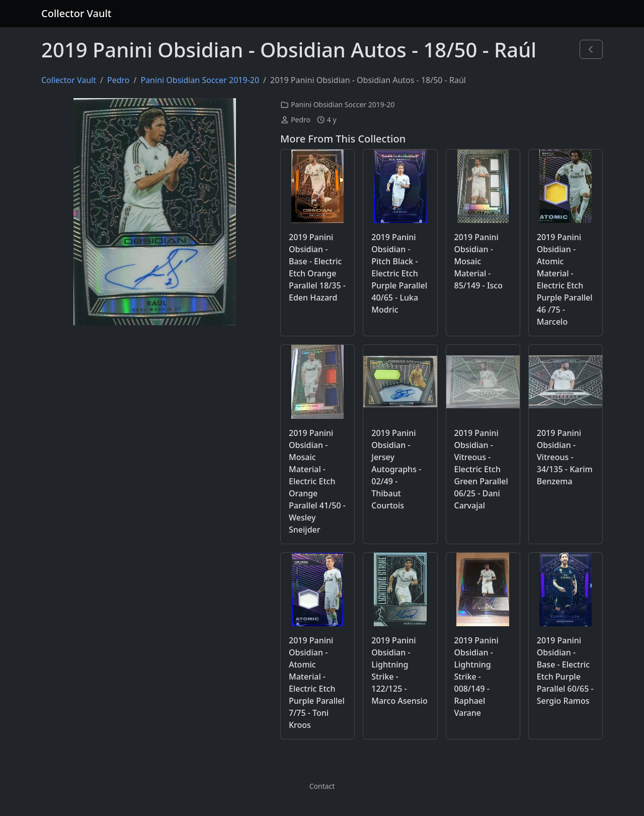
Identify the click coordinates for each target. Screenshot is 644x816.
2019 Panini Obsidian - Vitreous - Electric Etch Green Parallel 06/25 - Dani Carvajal (481, 469)
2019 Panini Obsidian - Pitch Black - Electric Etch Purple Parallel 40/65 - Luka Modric (399, 273)
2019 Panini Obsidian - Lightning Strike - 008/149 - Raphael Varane (476, 677)
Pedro (118, 80)
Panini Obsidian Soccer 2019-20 (200, 80)
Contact (322, 786)
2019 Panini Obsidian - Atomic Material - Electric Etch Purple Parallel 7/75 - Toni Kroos (317, 683)
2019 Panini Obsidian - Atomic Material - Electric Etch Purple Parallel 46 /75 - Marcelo (565, 279)
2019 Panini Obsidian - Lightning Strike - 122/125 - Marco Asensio (399, 671)
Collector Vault (76, 13)
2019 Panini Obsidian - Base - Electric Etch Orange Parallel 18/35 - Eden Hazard (317, 267)
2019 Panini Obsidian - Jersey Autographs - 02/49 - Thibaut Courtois (396, 469)
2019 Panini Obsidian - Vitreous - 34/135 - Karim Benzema (565, 457)
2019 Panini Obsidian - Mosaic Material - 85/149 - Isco (478, 261)
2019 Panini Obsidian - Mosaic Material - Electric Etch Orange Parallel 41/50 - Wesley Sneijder (317, 481)
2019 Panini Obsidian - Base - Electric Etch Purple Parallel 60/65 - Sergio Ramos (565, 671)
